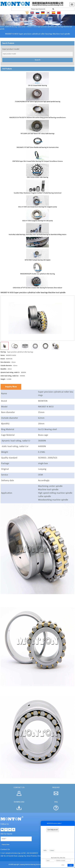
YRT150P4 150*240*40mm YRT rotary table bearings (37, 134)
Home (2, 27)
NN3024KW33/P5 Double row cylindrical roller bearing (37, 274)
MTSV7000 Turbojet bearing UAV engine (38, 260)
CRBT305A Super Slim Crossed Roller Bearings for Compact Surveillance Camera (38, 161)
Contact (52, 850)
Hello (45, 850)
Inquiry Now (11, 387)
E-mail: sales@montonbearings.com (12, 853)
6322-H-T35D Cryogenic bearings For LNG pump (38, 221)
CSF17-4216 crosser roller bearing (38, 177)
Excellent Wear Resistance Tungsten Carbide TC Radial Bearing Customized (38, 193)
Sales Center (22, 27)
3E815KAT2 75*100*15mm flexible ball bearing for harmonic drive (38, 147)
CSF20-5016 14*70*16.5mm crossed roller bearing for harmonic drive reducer (37, 288)
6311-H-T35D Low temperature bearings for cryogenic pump (38, 207)
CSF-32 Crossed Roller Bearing (37, 86)
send (71, 865)
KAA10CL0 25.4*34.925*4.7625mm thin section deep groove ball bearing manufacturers (38, 118)
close (63, 865)
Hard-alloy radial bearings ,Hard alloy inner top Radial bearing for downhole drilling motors (38, 235)
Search (38, 60)
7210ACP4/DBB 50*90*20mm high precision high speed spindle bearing (38, 102)
